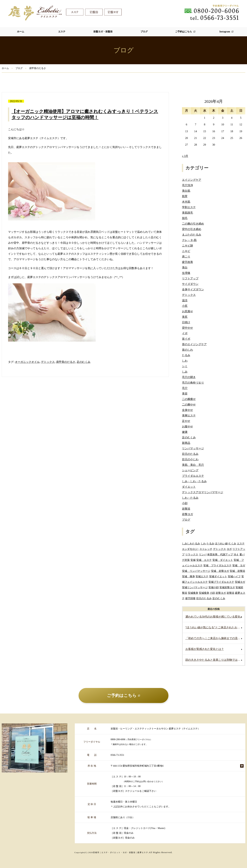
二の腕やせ (189, 405)
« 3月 (185, 156)
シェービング (190, 470)
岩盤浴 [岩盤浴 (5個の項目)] (230, 593)
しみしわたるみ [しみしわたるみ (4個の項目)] (191, 543)
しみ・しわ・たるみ (194, 481)
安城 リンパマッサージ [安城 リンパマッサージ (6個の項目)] (196, 571)
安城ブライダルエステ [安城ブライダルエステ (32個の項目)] (221, 582)
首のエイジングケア (194, 344)
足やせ (186, 421)
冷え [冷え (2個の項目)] (236, 554)
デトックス (48, 362)
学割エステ (189, 207)
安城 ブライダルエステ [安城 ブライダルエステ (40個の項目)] (217, 565)
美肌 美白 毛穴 (193, 465)
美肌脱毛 (187, 213)
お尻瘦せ (187, 311)
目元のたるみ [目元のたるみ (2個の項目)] (204, 598)
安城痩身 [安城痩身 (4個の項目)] (193, 593)
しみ (185, 372)
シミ (185, 366)
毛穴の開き (189, 377)
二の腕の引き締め (193, 224)
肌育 (185, 196)
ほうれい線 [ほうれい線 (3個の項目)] (221, 543)
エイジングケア (192, 180)
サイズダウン (190, 284)
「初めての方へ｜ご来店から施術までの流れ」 (214, 638)
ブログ (144, 32)
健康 (185, 432)
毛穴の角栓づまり (193, 383)
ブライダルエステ (193, 476)
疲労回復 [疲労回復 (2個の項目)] (190, 598)
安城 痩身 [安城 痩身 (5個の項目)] (188, 576)
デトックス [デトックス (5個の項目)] (219, 549)
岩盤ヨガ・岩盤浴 (103, 32)
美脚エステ (189, 415)
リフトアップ (190, 278)
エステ (62, 32)
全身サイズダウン (193, 289)
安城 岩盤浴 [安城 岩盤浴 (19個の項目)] (237, 571)
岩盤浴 (186, 509)
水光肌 (186, 202)
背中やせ (187, 328)
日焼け (186, 322)
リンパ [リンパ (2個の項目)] (203, 554)
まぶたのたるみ (192, 235)
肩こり (186, 257)
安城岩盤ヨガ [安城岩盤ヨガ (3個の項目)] (227, 587)
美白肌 (186, 191)
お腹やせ (187, 426)
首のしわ (187, 350)
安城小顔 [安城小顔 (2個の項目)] (214, 587)
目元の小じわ (190, 459)
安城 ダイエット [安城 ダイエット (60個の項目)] (223, 560)
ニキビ (186, 251)
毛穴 (185, 388)
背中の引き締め (192, 229)
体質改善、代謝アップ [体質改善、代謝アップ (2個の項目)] (220, 554)
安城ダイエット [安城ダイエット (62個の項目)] (218, 576)
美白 (185, 267)
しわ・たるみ (190, 498)
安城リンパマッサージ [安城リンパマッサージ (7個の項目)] (195, 587)
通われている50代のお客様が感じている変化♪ (214, 617)
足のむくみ (84, 362)
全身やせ (187, 410)
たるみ (186, 355)
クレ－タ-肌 (189, 240)
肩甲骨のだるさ (66, 362)
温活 (185, 300)
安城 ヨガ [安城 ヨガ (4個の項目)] (239, 565)
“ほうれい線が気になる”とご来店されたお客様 (214, 627)
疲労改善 (187, 262)
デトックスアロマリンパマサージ (203, 492)
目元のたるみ (190, 454)
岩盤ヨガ (187, 514)
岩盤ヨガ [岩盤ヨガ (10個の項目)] (221, 593)
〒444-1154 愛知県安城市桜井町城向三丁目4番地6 (137, 766)
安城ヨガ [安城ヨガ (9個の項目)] (240, 582)
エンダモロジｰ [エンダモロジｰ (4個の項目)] (190, 549)
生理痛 (186, 273)
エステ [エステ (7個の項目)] (241, 543)
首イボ (186, 339)
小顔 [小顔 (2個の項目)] (212, 593)
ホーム (21, 32)
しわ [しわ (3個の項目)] (203, 543)
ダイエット (189, 487)
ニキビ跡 (187, 246)
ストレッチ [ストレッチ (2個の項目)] (206, 549)
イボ (185, 333)
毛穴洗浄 (187, 185)
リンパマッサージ (193, 448)
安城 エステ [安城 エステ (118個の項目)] (204, 560)
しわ (185, 361)
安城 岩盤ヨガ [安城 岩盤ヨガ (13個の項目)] (220, 571)
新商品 (186, 443)
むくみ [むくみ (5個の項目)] (232, 543)
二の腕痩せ (189, 399)
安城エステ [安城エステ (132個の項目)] (202, 576)
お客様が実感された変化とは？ (205, 649)
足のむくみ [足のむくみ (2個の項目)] (219, 598)
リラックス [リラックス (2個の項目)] (192, 554)
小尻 (185, 306)
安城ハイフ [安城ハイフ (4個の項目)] (234, 576)
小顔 (185, 503)
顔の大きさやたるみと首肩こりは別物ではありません (215, 660)
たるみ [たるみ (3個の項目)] (210, 543)
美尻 (185, 317)
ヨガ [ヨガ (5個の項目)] (229, 549)
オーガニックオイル (27, 362)
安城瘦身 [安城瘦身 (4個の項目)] (204, 593)
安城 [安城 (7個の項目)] (193, 560)
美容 (185, 394)
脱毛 (185, 218)
